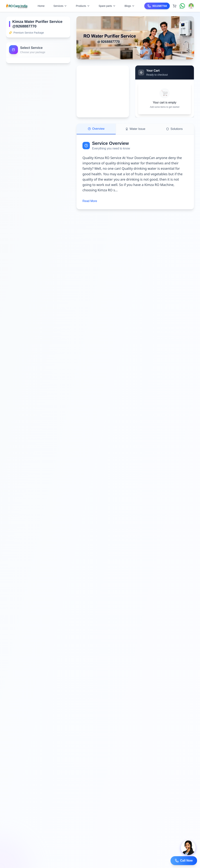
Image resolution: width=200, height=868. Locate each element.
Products (83, 6)
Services (60, 6)
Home (41, 6)
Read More (90, 201)
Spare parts (107, 6)
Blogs (130, 6)
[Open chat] (188, 848)
